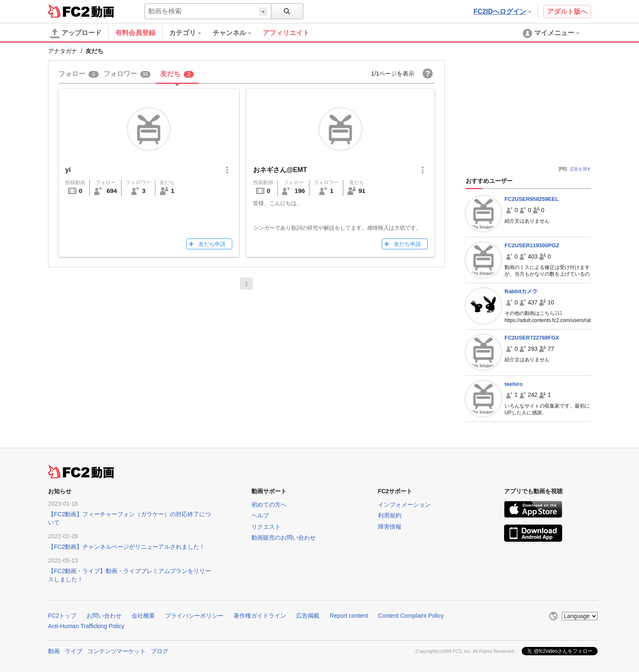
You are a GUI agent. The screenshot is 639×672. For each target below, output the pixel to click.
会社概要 (143, 616)
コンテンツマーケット (117, 651)
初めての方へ (269, 505)
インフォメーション (404, 505)
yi (68, 170)
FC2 (69, 11)
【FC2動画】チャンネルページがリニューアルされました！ (127, 547)
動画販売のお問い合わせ (284, 538)
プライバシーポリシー (194, 616)
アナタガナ (63, 51)
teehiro (513, 384)
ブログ (160, 651)
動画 (54, 651)
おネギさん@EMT (280, 170)
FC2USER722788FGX (532, 338)
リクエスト (266, 527)
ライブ (74, 651)
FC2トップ (62, 616)
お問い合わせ (104, 616)
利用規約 (390, 515)
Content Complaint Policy (411, 616)
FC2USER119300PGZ (532, 245)
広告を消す (581, 169)
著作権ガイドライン (260, 616)
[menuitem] (191, 33)
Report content (349, 616)
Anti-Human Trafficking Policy (86, 626)
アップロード (76, 33)
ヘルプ (260, 515)
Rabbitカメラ (521, 291)
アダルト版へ (567, 11)
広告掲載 (308, 616)
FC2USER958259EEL (531, 199)
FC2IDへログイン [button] (502, 11)
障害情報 (390, 527)
